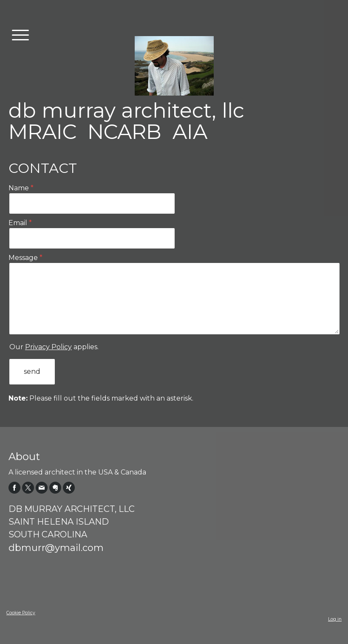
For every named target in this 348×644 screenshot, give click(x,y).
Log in (335, 619)
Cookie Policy (21, 613)
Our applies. (54, 347)
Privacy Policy (48, 347)
